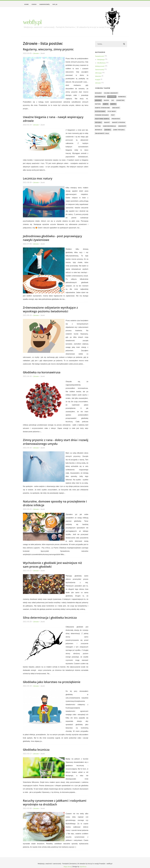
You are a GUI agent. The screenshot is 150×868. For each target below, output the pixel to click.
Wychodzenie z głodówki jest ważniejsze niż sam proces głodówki (54, 565)
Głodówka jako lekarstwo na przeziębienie (53, 682)
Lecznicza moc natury (38, 178)
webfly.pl (35, 21)
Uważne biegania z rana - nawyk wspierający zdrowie (55, 119)
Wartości (98, 76)
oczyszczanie (111, 112)
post (97, 120)
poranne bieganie (114, 116)
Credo (34, 4)
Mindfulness (102, 63)
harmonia (99, 101)
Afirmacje (99, 73)
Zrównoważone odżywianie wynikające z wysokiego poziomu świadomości (52, 309)
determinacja (101, 97)
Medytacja (101, 60)
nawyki (98, 108)
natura (110, 105)
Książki (98, 80)
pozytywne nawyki (109, 120)
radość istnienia (102, 127)
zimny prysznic (101, 138)
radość (119, 123)
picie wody (100, 116)
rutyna (115, 127)
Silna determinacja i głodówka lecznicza (51, 617)
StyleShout (83, 867)
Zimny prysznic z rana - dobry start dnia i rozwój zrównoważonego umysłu (52, 442)
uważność (116, 131)
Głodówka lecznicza (37, 749)
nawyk (118, 105)
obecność (99, 112)
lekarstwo (100, 105)
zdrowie (109, 135)
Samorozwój (45, 4)
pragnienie (100, 123)
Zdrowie (36, 53)
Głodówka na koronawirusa (43, 372)
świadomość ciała (117, 138)
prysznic (110, 123)
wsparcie (99, 135)
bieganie (99, 93)
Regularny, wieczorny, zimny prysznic (50, 49)
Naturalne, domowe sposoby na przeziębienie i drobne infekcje (46, 503)
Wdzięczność (100, 66)
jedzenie (109, 101)
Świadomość (100, 56)
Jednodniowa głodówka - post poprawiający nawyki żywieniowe (54, 238)
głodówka (113, 97)
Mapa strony (67, 867)
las (124, 101)
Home (27, 4)
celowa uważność (112, 93)
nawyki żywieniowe (111, 108)
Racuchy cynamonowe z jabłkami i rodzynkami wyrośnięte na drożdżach (50, 802)
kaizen (118, 101)
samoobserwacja (102, 131)
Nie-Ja (55, 4)
